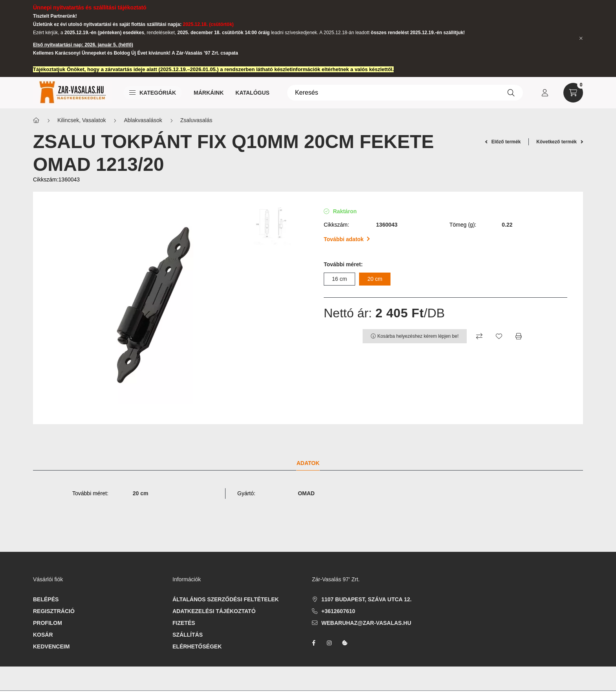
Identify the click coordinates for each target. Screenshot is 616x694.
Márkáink (209, 93)
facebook (313, 643)
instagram (329, 643)
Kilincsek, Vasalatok (82, 120)
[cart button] (573, 93)
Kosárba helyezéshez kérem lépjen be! (418, 336)
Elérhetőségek (197, 646)
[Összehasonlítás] (479, 336)
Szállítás (188, 635)
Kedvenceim (51, 646)
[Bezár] (581, 38)
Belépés (46, 599)
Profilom (48, 623)
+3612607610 (338, 611)
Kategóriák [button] (153, 93)
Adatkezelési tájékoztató (214, 611)
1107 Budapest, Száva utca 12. (367, 599)
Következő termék (560, 142)
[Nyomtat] (519, 336)
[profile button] (545, 93)
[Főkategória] (36, 120)
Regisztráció (54, 611)
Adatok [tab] (308, 463)
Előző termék (503, 142)
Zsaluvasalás (196, 120)
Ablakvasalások (143, 120)
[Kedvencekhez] (499, 336)
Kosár (43, 635)
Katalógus (252, 93)
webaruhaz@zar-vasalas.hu (366, 623)
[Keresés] (405, 93)
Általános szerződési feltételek (226, 599)
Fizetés (184, 623)
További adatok (347, 239)
